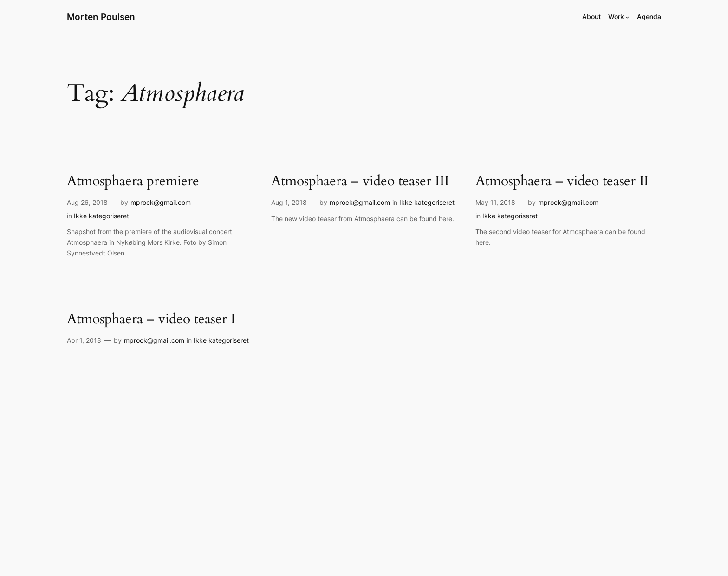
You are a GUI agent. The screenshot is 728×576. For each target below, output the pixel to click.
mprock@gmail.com (161, 202)
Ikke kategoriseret (101, 216)
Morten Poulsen (101, 17)
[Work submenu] (627, 17)
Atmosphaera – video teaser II (562, 182)
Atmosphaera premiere (133, 182)
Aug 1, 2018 (289, 202)
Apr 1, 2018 (84, 340)
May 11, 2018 (495, 202)
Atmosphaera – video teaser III (360, 182)
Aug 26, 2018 (87, 202)
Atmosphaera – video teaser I (151, 320)
